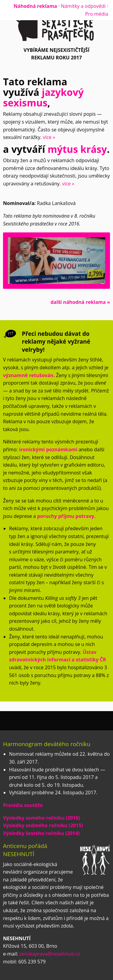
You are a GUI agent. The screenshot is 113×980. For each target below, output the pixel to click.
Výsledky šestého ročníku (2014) (41, 833)
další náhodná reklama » (80, 302)
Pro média (97, 14)
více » (49, 137)
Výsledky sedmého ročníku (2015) (43, 825)
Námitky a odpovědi (83, 6)
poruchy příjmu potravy (66, 516)
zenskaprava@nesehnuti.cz (50, 954)
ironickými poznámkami (48, 449)
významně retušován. (29, 375)
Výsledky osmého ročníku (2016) (42, 818)
